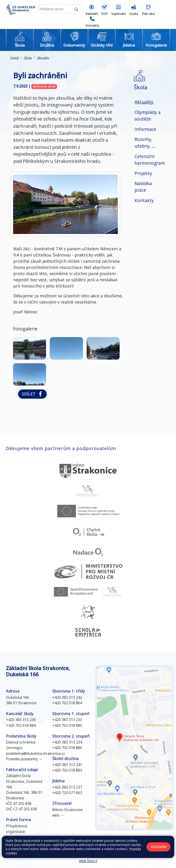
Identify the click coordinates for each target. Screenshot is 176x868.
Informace (145, 129)
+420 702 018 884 (21, 725)
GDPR (43, 852)
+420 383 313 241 (67, 765)
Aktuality (43, 58)
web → (58, 815)
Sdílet (32, 394)
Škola (28, 58)
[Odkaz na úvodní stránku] (21, 14)
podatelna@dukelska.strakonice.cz (35, 753)
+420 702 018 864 (67, 703)
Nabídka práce (143, 187)
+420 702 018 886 (67, 748)
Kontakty (144, 200)
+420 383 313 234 (67, 742)
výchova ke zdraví (44, 86)
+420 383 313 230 (21, 720)
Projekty (143, 173)
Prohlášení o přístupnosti (150, 847)
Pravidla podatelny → (24, 759)
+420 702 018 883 (67, 770)
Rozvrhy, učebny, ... (145, 143)
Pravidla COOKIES (22, 852)
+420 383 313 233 (67, 720)
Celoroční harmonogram (150, 160)
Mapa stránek (85, 847)
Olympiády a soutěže (148, 116)
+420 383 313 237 (67, 787)
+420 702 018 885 (67, 725)
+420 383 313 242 (67, 697)
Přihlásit (122, 847)
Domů (15, 58)
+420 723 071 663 (67, 793)
